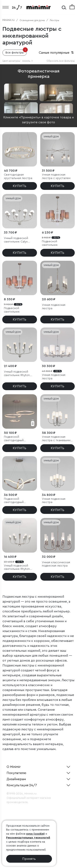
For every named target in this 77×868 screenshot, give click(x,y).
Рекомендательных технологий (28, 838)
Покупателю (16, 773)
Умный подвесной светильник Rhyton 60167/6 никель (17, 568)
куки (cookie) (36, 834)
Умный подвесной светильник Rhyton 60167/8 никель (17, 374)
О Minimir (14, 767)
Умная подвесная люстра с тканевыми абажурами (56, 439)
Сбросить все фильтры (61, 61)
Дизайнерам (16, 779)
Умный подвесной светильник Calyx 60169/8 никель (16, 240)
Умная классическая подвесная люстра (56, 564)
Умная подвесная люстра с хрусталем (56, 176)
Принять (29, 859)
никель (28, 61)
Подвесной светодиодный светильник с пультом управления (19, 439)
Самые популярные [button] (57, 53)
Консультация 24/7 (22, 785)
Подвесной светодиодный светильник (14, 501)
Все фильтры (16, 52)
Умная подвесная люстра (54, 307)
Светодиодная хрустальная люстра (18, 176)
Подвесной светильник (50, 243)
